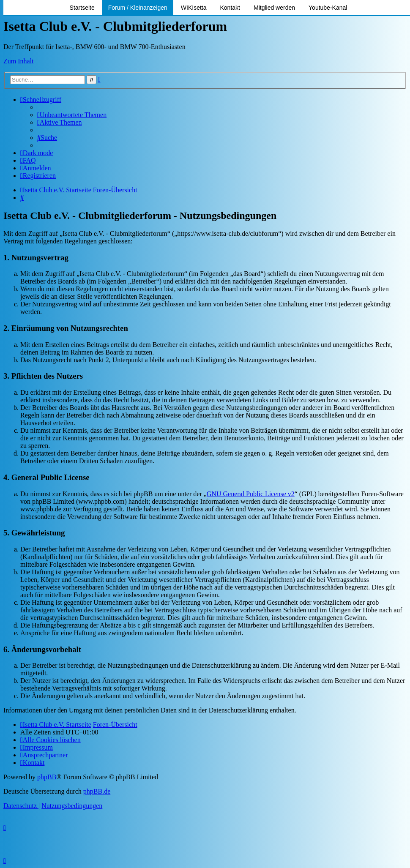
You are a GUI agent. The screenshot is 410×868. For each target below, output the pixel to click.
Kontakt (230, 8)
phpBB (47, 777)
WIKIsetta (194, 8)
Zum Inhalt (19, 61)
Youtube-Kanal (328, 8)
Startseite (82, 8)
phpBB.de (97, 791)
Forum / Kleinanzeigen (138, 8)
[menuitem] (72, 115)
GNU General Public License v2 (251, 494)
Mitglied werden (274, 8)
